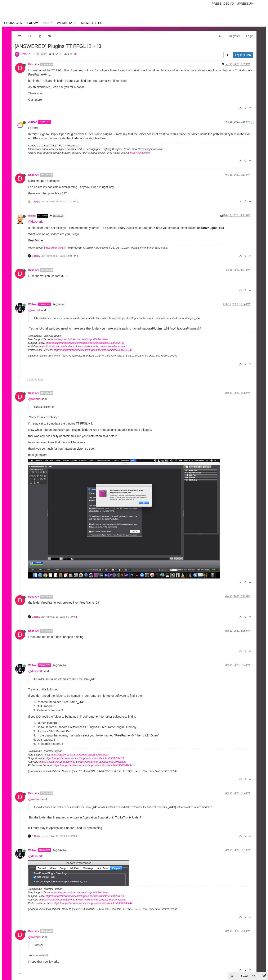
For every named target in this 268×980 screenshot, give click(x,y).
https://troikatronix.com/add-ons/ (57, 346)
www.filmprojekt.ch (56, 248)
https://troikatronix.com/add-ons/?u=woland (102, 346)
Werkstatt (66, 23)
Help (47, 23)
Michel (32, 216)
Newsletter (92, 23)
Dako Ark (34, 64)
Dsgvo (229, 4)
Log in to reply (243, 55)
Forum (33, 23)
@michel (34, 310)
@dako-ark (35, 222)
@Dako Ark (57, 216)
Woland (33, 304)
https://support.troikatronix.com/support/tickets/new (80, 339)
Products (13, 23)
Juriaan (33, 122)
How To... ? (28, 54)
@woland (34, 399)
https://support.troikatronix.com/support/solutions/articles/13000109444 (93, 350)
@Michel (58, 305)
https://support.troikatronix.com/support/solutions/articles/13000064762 (85, 343)
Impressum (244, 4)
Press (217, 4)
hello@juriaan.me (140, 153)
